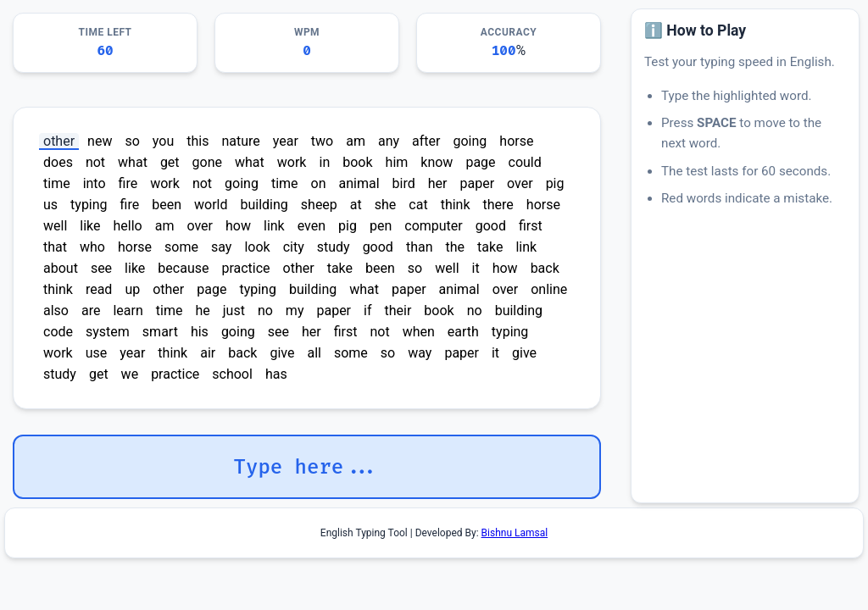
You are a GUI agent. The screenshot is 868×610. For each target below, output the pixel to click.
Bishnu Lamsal (515, 533)
